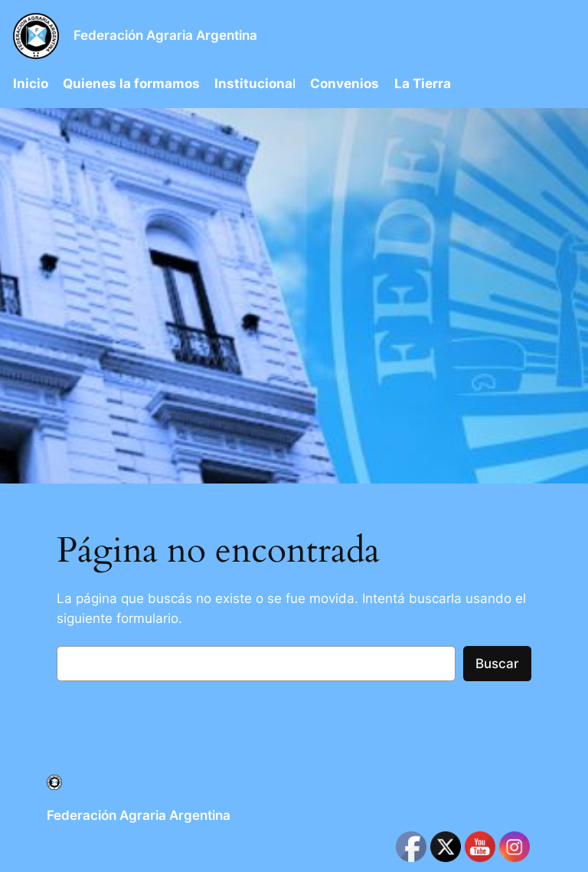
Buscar (497, 664)
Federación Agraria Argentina (165, 35)
